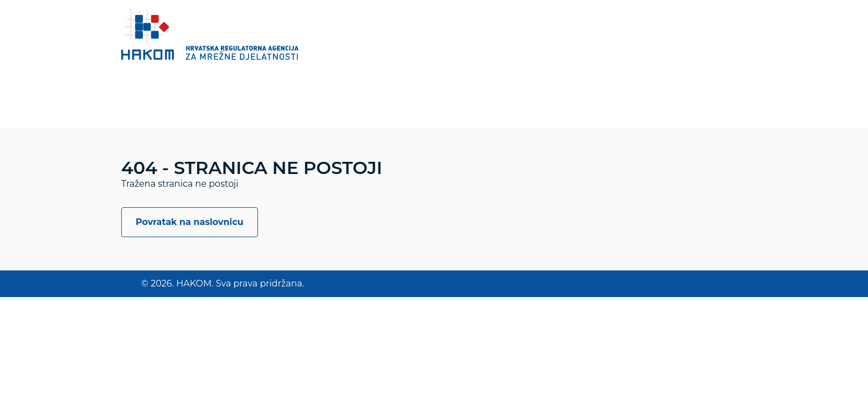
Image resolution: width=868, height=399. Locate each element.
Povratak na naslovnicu (190, 222)
